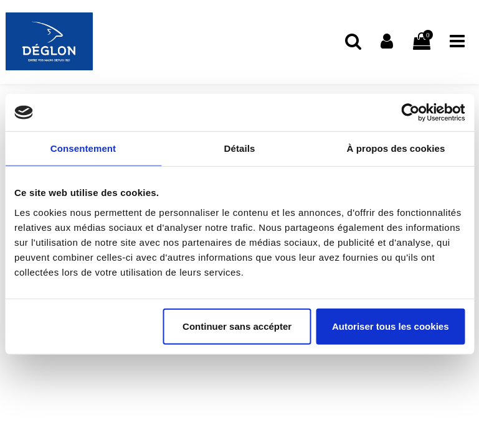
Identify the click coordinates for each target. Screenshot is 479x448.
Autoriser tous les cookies (391, 326)
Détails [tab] (240, 148)
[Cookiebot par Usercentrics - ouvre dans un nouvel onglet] (410, 113)
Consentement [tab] (83, 148)
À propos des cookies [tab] (396, 148)
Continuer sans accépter (237, 326)
